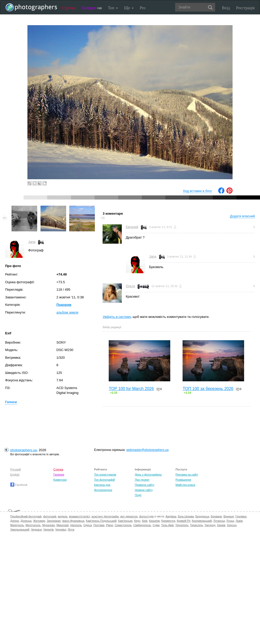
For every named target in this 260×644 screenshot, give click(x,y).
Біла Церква (186, 516)
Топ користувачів (105, 475)
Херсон (232, 525)
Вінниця (229, 516)
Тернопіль (182, 525)
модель (63, 516)
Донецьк (26, 521)
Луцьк (230, 521)
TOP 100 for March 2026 (131, 389)
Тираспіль (197, 525)
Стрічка (69, 8)
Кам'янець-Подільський (101, 521)
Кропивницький (202, 521)
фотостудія (147, 516)
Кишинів (154, 521)
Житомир (39, 521)
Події (138, 495)
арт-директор (129, 516)
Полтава (99, 525)
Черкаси (36, 529)
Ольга (130, 286)
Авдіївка (171, 516)
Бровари (216, 516)
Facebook (19, 485)
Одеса (87, 525)
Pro (143, 8)
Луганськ (219, 521)
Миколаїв (63, 525)
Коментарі (60, 480)
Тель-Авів (167, 525)
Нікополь (76, 525)
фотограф (50, 516)
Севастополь (123, 525)
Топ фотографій (104, 480)
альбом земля (67, 312)
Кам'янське (126, 521)
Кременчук (168, 521)
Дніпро (15, 521)
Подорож (64, 305)
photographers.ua (23, 450)
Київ (144, 521)
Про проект (142, 480)
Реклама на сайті (187, 475)
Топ (113, 8)
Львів (239, 521)
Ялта (71, 529)
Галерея (92, 8)
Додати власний (242, 216)
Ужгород (210, 525)
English (15, 475)
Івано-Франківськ (73, 521)
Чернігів (48, 529)
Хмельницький (20, 529)
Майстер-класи (185, 485)
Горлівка (241, 516)
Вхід (226, 8)
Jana (32, 242)
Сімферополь (142, 525)
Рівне (109, 525)
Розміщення (183, 480)
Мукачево (49, 525)
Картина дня (102, 485)
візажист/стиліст (79, 516)
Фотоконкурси (103, 490)
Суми (156, 525)
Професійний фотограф (26, 516)
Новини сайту (144, 490)
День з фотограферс (148, 475)
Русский (16, 469)
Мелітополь (33, 525)
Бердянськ (202, 516)
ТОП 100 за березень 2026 (208, 389)
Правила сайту (145, 485)
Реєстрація (245, 8)
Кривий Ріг (184, 521)
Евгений (132, 227)
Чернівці (61, 529)
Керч (137, 521)
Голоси (11, 402)
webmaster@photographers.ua (147, 450)
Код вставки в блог (198, 191)
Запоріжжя (54, 521)
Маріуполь (17, 525)
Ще (129, 8)
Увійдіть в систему (117, 317)
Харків (221, 525)
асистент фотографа (105, 516)
